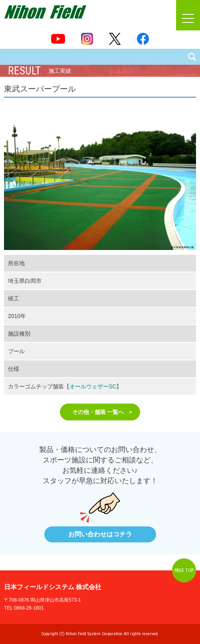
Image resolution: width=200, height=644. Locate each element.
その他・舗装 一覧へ (98, 412)
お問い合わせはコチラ (100, 534)
